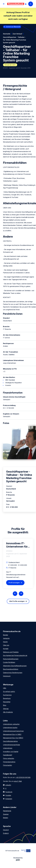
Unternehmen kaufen (10, 728)
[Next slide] (21, 594)
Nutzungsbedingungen (11, 659)
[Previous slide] (15, 594)
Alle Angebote (8, 712)
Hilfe (5, 688)
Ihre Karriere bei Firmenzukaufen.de (15, 655)
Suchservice (7, 695)
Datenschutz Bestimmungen (13, 673)
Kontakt (6, 649)
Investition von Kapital (11, 752)
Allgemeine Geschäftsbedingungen (15, 666)
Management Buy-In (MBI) (12, 734)
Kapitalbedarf (8, 755)
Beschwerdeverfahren (11, 669)
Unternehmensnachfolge (11, 745)
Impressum (7, 676)
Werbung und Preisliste (11, 652)
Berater (6, 635)
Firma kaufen (7, 765)
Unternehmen (8, 748)
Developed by (18, 859)
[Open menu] (4, 4)
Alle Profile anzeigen (17, 601)
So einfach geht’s (9, 692)
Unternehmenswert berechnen (13, 731)
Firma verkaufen (9, 758)
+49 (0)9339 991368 (23, 777)
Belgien (6, 818)
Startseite (7, 34)
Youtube (8, 795)
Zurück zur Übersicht (13, 27)
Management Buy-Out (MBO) (13, 738)
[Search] (31, 4)
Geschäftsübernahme (10, 741)
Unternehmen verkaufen (11, 724)
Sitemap (6, 709)
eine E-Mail (18, 781)
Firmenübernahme (9, 762)
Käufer (5, 642)
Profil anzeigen (14, 583)
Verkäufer (6, 638)
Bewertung (7, 698)
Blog (5, 705)
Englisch (6, 833)
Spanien (6, 814)
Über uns (6, 645)
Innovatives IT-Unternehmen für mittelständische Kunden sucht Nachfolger (17, 545)
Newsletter (7, 702)
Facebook (9, 792)
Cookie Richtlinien (9, 662)
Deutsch (6, 830)
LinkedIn (8, 785)
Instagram (9, 799)
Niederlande (7, 811)
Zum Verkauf (17, 34)
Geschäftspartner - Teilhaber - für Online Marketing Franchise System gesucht (15, 40)
